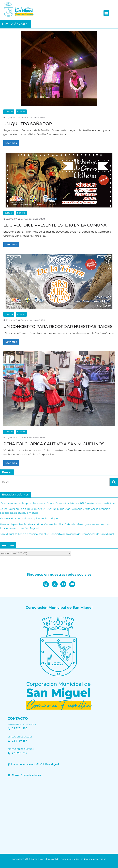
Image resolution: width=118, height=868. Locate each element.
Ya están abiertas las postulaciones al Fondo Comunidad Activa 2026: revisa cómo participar (57, 503)
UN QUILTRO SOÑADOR (28, 124)
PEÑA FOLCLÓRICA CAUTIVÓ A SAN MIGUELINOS (54, 444)
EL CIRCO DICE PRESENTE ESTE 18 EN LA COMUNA (55, 225)
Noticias (21, 112)
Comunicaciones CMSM (33, 117)
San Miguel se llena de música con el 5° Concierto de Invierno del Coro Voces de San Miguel (57, 534)
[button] (106, 13)
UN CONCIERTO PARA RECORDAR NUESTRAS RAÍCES (58, 326)
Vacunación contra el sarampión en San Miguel (29, 518)
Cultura (9, 112)
